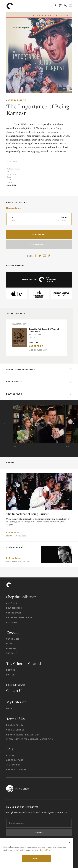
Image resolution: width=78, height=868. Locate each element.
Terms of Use (16, 719)
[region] (37, 853)
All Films (11, 603)
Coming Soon (14, 613)
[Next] (73, 423)
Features (11, 649)
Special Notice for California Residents (29, 739)
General (11, 755)
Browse (11, 670)
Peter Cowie (15, 583)
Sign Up (10, 675)
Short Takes (12, 586)
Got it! (37, 859)
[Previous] (5, 423)
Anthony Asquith (16, 100)
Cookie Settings (15, 730)
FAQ (10, 749)
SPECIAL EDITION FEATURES (20, 369)
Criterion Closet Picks (19, 617)
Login (9, 708)
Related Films (14, 394)
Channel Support (16, 770)
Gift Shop (12, 622)
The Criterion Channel (24, 663)
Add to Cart (39, 234)
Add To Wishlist (39, 245)
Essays (10, 644)
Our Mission (16, 685)
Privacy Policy (15, 725)
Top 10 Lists (13, 639)
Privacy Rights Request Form (23, 735)
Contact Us (15, 690)
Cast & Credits (14, 382)
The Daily (12, 653)
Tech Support (14, 765)
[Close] (70, 842)
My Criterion (16, 702)
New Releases (14, 608)
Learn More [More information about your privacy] (46, 850)
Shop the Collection (21, 597)
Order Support (15, 760)
